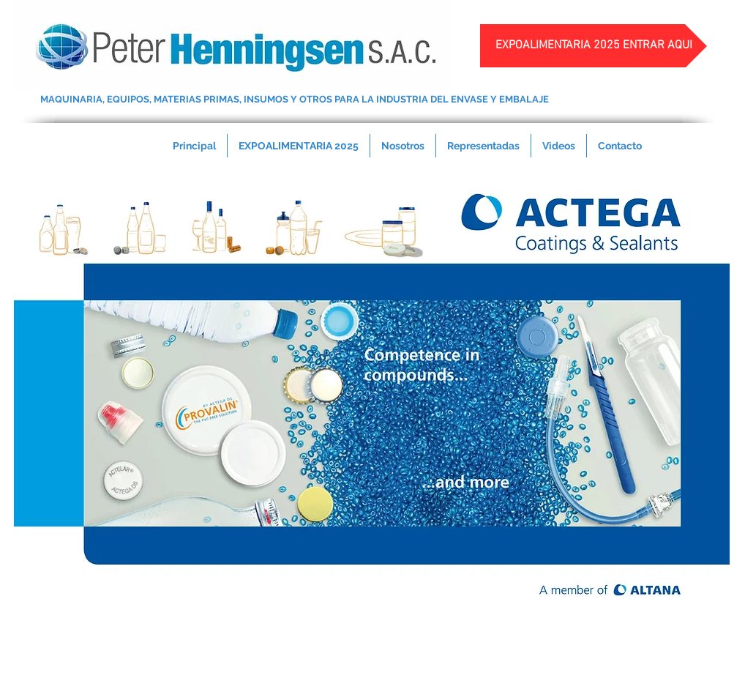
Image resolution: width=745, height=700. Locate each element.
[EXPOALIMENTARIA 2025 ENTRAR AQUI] (594, 46)
